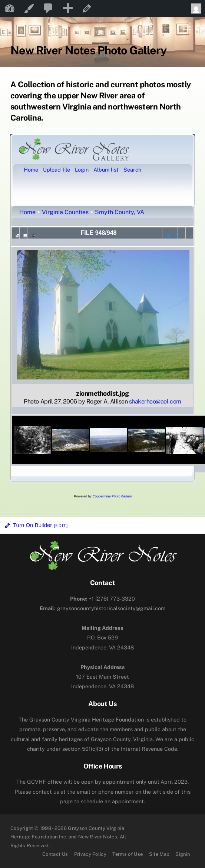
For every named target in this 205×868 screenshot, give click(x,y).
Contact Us (55, 854)
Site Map (159, 854)
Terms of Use (128, 854)
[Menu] (187, 27)
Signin (183, 854)
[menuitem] (48, 9)
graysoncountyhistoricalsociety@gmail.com (102, 608)
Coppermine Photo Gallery (112, 496)
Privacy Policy (90, 854)
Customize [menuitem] (29, 9)
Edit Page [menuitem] (87, 9)
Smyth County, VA (120, 212)
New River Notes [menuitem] (10, 9)
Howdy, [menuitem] (198, 9)
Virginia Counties (65, 212)
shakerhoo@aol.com (155, 401)
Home (27, 212)
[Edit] (61, 526)
